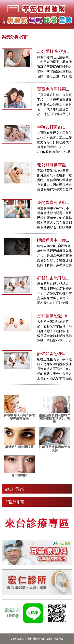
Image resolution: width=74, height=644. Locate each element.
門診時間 (15, 502)
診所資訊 (15, 489)
